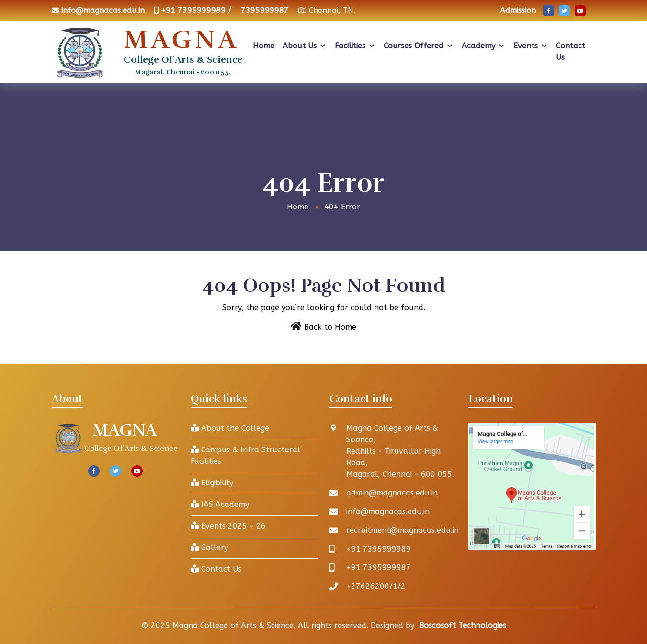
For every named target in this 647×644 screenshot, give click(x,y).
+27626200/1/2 (376, 586)
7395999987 (265, 10)
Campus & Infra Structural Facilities (245, 455)
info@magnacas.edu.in (103, 10)
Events (531, 46)
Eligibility (212, 483)
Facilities (355, 46)
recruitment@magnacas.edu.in (403, 530)
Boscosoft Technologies (463, 626)
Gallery (209, 547)
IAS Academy (220, 504)
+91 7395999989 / (196, 10)
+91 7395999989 (379, 549)
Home (264, 46)
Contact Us (571, 52)
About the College (230, 428)
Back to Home (330, 327)
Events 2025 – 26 (228, 526)
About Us (305, 46)
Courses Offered (419, 46)
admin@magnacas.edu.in (392, 493)
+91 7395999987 (379, 568)
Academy (483, 46)
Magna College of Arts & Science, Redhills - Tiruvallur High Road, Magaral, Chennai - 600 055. (400, 451)
